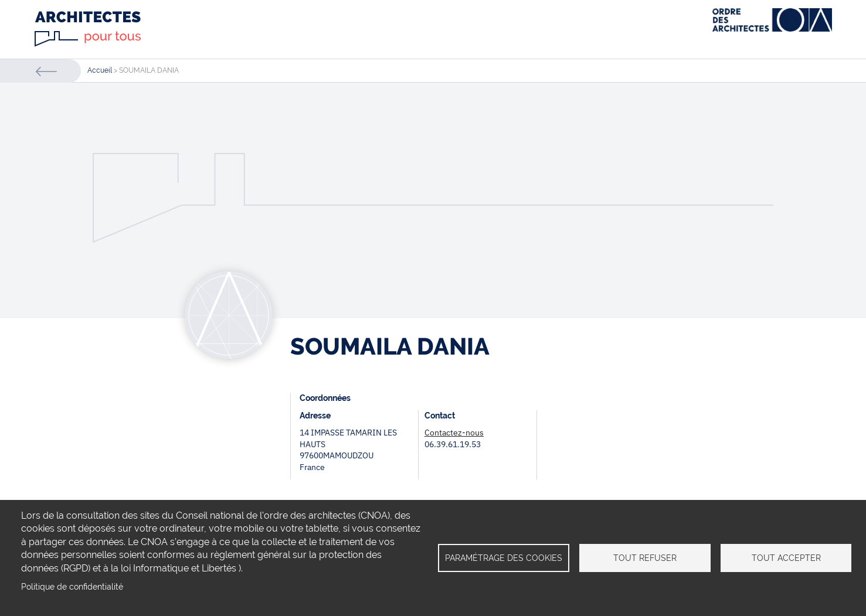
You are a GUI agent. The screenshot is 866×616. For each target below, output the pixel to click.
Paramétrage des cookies (504, 558)
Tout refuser (645, 558)
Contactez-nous (454, 433)
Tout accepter (786, 558)
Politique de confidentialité (72, 587)
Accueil (100, 70)
